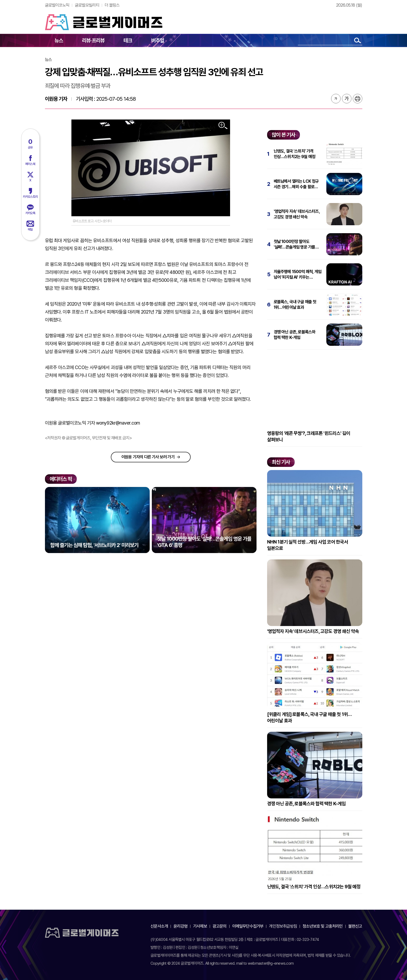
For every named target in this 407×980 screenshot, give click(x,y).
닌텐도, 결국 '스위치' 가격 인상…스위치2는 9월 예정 (295, 154)
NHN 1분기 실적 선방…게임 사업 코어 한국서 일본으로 (308, 545)
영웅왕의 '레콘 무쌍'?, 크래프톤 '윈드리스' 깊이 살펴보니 (309, 436)
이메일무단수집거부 (248, 926)
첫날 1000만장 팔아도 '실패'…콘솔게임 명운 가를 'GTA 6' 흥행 (294, 244)
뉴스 (59, 40)
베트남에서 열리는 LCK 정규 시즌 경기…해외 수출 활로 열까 (296, 184)
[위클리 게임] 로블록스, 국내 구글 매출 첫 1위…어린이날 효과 (309, 717)
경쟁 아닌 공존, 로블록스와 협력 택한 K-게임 (295, 335)
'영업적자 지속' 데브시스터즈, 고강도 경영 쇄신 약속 (297, 214)
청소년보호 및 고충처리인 (323, 926)
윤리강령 (180, 926)
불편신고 (355, 926)
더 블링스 (112, 5)
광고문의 (220, 926)
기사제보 (200, 926)
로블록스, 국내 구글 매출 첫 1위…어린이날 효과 (295, 305)
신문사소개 (159, 926)
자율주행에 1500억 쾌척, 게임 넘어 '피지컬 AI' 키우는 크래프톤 (298, 275)
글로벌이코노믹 (57, 5)
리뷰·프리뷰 (93, 40)
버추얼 (158, 40)
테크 (128, 40)
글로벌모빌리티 (87, 5)
